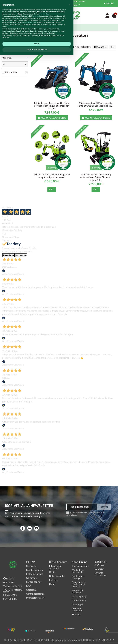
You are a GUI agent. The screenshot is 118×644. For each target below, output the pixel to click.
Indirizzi (53, 580)
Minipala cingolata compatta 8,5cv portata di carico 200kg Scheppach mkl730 (52, 106)
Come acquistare (80, 566)
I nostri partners (34, 570)
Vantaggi (100, 569)
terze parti (36, 605)
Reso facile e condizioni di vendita (78, 584)
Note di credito (57, 576)
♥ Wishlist (109, 3)
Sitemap (76, 614)
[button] (69, 594)
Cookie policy (79, 600)
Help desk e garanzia (78, 591)
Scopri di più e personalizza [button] (37, 639)
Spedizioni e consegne (78, 577)
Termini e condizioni (77, 609)
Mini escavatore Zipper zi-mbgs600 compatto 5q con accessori (52, 176)
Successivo (21, 255)
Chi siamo (31, 566)
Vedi (52, 189)
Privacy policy (79, 596)
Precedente (8, 255)
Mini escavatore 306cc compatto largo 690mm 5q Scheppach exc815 (96, 104)
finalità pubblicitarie (29, 611)
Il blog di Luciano (35, 574)
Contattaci (32, 578)
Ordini (52, 572)
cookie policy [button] (44, 603)
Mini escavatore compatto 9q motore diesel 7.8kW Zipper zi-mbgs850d (96, 177)
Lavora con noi (34, 582)
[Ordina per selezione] (100, 47)
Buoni (52, 584)
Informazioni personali (56, 567)
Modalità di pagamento (78, 571)
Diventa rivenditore (101, 574)
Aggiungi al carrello (52, 118)
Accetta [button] (37, 633)
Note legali (78, 604)
